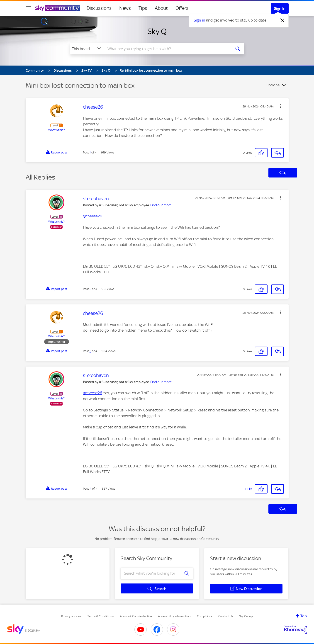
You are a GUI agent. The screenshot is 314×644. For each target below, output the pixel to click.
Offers (182, 8)
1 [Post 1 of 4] (90, 152)
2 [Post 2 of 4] (90, 289)
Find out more (161, 205)
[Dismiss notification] (282, 20)
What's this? (56, 130)
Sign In (280, 8)
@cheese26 (92, 216)
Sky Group (246, 616)
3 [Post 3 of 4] (90, 351)
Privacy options (71, 616)
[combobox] (167, 49)
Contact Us (226, 616)
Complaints (205, 616)
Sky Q (157, 31)
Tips (143, 8)
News (125, 8)
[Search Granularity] (87, 49)
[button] (281, 106)
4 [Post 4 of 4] (90, 489)
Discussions (99, 8)
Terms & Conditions (101, 616)
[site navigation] (28, 8)
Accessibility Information (174, 616)
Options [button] (273, 85)
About (161, 8)
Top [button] (304, 616)
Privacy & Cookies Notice (136, 616)
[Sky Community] (58, 8)
